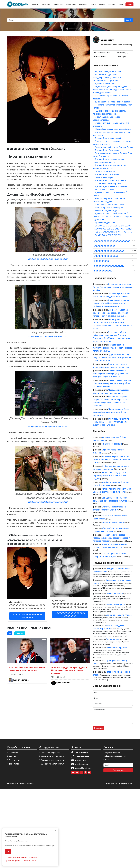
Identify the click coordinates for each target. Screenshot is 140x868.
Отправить (99, 728)
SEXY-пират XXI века (104, 189)
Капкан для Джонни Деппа (108, 211)
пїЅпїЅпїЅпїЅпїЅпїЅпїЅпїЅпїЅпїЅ (109, 251)
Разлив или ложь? (114, 594)
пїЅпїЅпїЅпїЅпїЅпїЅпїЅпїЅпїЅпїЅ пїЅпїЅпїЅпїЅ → (49, 259)
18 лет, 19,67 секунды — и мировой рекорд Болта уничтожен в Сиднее (110, 476)
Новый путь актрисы (116, 604)
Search (129, 20)
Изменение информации (52, 756)
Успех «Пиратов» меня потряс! (109, 208)
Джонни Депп (107, 40)
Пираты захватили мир (106, 171)
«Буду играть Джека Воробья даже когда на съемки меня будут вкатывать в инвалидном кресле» (112, 90)
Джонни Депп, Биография (107, 150)
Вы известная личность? (52, 764)
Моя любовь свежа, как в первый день (113, 129)
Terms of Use (111, 784)
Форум (102, 4)
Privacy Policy (125, 784)
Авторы (12, 756)
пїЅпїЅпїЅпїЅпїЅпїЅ (103, 271)
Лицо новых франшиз (112, 444)
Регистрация (15, 760)
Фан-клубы (14, 764)
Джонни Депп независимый (108, 138)
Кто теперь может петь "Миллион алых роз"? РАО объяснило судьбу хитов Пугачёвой (111, 422)
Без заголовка (113, 639)
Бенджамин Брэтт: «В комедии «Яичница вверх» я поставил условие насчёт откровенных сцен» (110, 313)
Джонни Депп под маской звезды (111, 186)
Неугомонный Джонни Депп (108, 72)
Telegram (20, 633)
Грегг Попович (63, 683)
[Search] (66, 20)
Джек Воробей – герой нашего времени (113, 102)
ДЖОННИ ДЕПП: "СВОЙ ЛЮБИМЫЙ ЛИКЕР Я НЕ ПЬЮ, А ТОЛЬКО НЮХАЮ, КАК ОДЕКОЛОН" (113, 217)
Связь (120, 4)
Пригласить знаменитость (53, 760)
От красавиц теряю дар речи (108, 183)
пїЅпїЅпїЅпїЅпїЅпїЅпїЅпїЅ (106, 256)
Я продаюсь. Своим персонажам (110, 205)
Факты (93, 4)
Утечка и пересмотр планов (119, 615)
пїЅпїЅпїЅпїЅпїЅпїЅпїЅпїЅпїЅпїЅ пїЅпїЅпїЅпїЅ (27, 616)
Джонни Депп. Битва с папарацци (110, 180)
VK (10, 633)
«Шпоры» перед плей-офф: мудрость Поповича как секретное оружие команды (69, 670)
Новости (35, 4)
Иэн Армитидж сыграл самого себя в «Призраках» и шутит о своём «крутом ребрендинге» (111, 303)
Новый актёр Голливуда (113, 522)
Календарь (46, 4)
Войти (129, 4)
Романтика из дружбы (116, 648)
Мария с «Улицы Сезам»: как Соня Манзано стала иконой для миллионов (112, 412)
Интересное (58, 4)
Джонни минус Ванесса (106, 84)
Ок (8, 851)
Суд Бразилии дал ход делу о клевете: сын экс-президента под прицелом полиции (112, 357)
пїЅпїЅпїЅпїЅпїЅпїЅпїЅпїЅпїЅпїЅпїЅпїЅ (112, 241)
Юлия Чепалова (21, 680)
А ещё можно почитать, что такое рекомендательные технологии (22, 859)
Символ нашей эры (104, 177)
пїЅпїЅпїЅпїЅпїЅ (101, 261)
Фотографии (71, 4)
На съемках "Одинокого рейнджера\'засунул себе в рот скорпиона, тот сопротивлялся (108, 78)
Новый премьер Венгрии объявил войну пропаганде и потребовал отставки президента (112, 383)
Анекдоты (83, 4)
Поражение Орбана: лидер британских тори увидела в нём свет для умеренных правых (111, 374)
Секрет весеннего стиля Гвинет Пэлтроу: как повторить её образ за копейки (113, 287)
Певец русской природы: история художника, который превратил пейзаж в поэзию (111, 538)
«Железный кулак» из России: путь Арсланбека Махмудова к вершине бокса (111, 459)
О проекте (13, 753)
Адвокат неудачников (105, 223)
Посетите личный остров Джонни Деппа (114, 147)
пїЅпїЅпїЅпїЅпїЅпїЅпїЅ (104, 246)
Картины (111, 4)
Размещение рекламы (51, 753)
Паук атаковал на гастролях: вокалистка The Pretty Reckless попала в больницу (112, 348)
